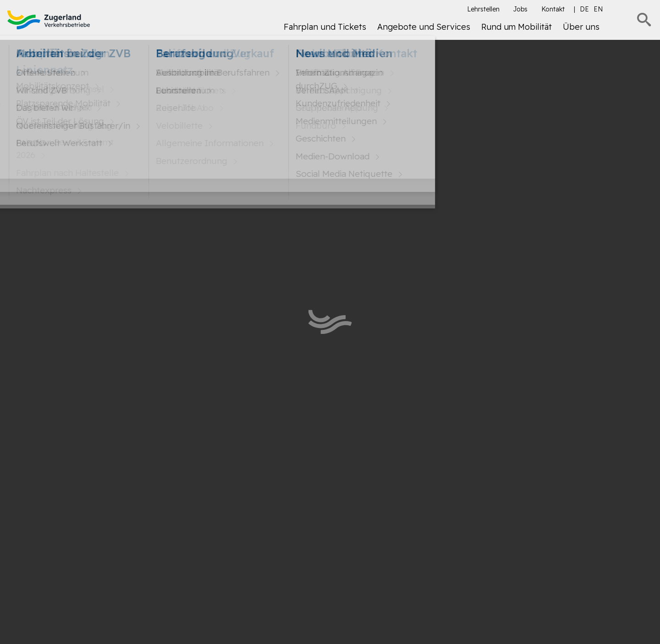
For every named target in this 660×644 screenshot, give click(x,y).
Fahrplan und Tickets (325, 27)
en (598, 9)
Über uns (581, 27)
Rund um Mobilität (517, 27)
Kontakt (553, 9)
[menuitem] (325, 30)
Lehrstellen (483, 9)
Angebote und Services (424, 27)
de (584, 9)
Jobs (520, 9)
